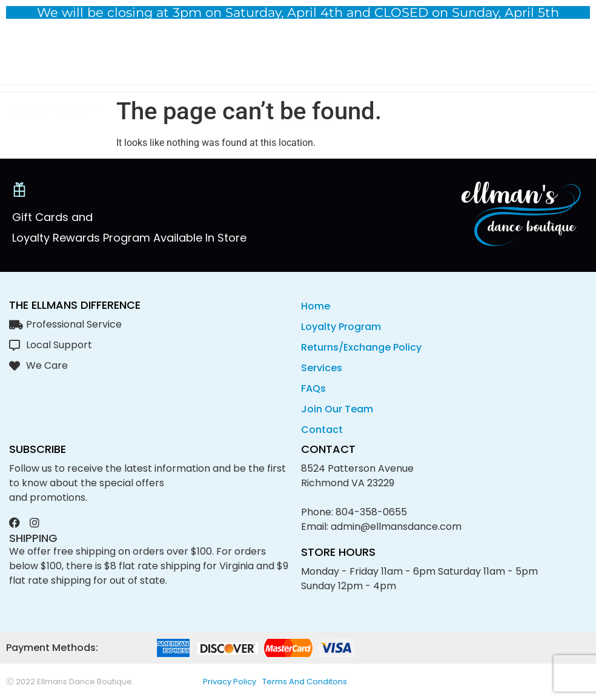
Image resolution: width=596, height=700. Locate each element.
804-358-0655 (371, 512)
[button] (18, 58)
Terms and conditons (305, 682)
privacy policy (230, 682)
